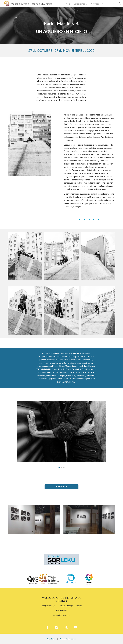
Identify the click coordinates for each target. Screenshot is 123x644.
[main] (62, 26)
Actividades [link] (96, 4)
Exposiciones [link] (79, 4)
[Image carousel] (62, 434)
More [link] (110, 4)
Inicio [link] (68, 4)
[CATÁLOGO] (61, 487)
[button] (120, 4)
